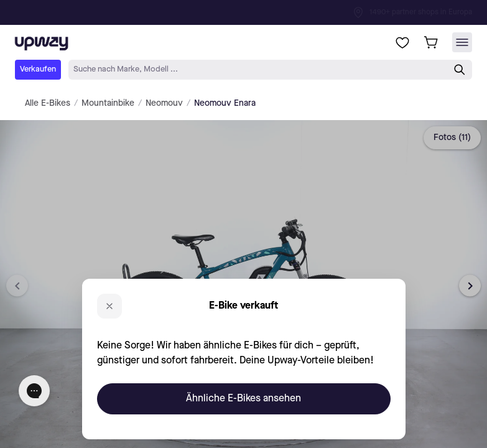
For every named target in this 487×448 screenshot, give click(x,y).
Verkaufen (38, 69)
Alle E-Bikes (48, 103)
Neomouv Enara (225, 103)
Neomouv (164, 103)
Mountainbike (108, 103)
